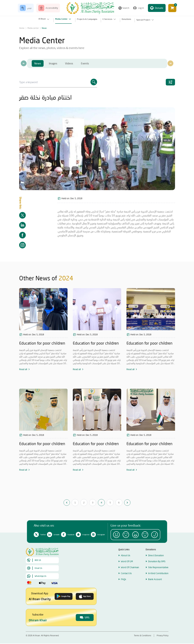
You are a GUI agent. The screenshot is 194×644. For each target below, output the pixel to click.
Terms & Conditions (143, 635)
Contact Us (126, 584)
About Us (126, 566)
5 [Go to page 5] (110, 502)
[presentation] (24, 63)
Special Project (145, 20)
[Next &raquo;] (127, 503)
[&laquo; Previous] (67, 503)
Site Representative (158, 578)
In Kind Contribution (158, 584)
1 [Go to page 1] (75, 502)
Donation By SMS (157, 572)
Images (53, 63)
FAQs (123, 590)
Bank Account (155, 590)
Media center (33, 28)
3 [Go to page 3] (93, 502)
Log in (139, 8)
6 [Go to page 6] (119, 502)
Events (85, 63)
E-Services (109, 19)
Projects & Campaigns (87, 19)
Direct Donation (156, 566)
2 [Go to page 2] (84, 502)
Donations (126, 19)
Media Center (63, 19)
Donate (157, 8)
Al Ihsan (44, 19)
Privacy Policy (163, 635)
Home (22, 28)
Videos (69, 63)
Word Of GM (127, 572)
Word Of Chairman (130, 578)
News (44, 28)
